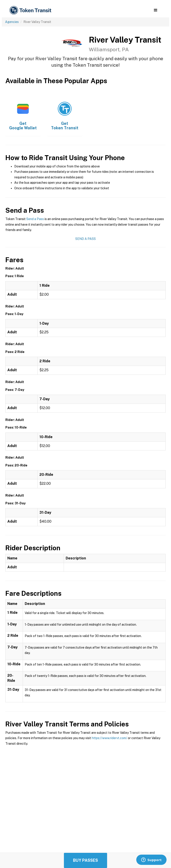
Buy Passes (85, 860)
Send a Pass (35, 219)
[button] (156, 10)
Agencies (12, 22)
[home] (31, 10)
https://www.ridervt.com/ (109, 738)
